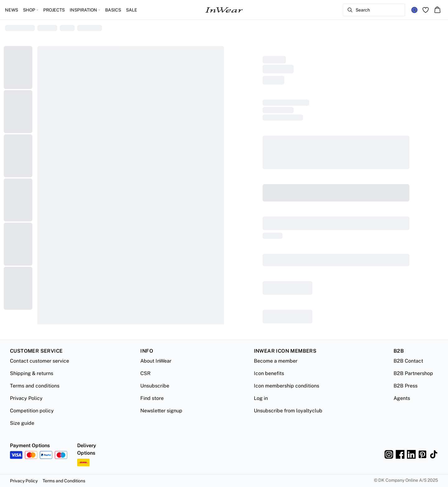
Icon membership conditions (287, 386)
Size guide (22, 423)
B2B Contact (408, 361)
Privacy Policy (26, 398)
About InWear (156, 361)
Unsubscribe (155, 386)
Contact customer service (40, 361)
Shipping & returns (32, 373)
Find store (152, 398)
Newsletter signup (161, 411)
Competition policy (32, 411)
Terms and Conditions (64, 481)
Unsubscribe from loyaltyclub (288, 411)
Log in (261, 398)
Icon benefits (269, 373)
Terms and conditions (35, 386)
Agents (402, 398)
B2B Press (406, 386)
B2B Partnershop (413, 373)
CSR (145, 373)
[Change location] (414, 10)
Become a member (276, 361)
